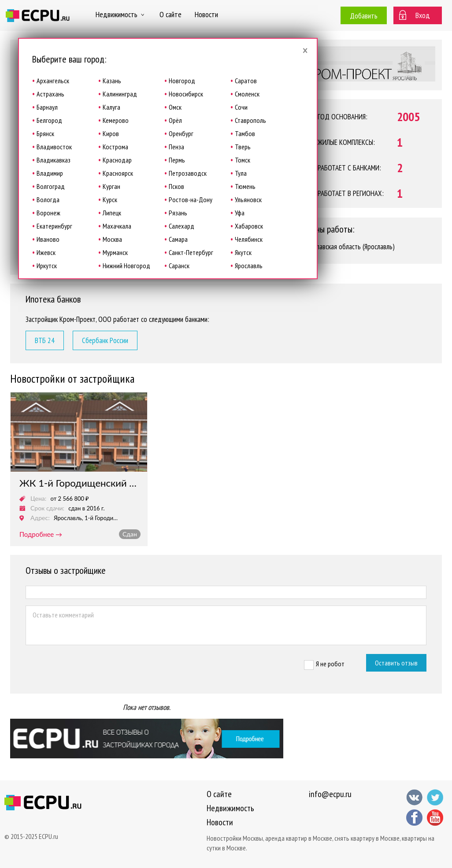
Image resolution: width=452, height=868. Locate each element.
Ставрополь (250, 120)
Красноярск (118, 173)
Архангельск (53, 81)
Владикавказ (54, 160)
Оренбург (181, 133)
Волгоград (51, 186)
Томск (243, 160)
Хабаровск (249, 226)
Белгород (49, 120)
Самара (178, 239)
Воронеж (48, 213)
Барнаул (47, 107)
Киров (111, 133)
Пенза (176, 147)
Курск (110, 199)
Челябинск (249, 239)
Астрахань (50, 94)
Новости (206, 14)
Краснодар (117, 160)
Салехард (182, 226)
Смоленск (247, 94)
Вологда (48, 199)
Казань (112, 81)
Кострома (115, 147)
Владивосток (54, 147)
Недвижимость (121, 14)
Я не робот (330, 664)
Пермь (177, 160)
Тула (241, 173)
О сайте (170, 14)
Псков (176, 186)
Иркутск (47, 266)
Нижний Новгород (126, 266)
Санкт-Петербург (191, 252)
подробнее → (41, 534)
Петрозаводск (188, 173)
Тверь (243, 147)
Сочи (241, 107)
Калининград (120, 94)
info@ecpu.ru (330, 794)
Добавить (364, 16)
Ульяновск (248, 199)
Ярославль (249, 266)
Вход (423, 15)
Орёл (175, 120)
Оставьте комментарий (226, 625)
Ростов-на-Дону (191, 199)
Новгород (182, 81)
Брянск (45, 133)
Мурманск (115, 252)
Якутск (243, 252)
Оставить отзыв (396, 663)
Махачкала (117, 226)
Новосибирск (186, 94)
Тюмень (245, 186)
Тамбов (245, 133)
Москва (112, 239)
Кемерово (116, 120)
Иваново (48, 239)
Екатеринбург (54, 226)
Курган (111, 186)
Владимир (50, 173)
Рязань (178, 213)
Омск (175, 107)
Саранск (179, 266)
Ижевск (46, 252)
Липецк (112, 213)
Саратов (246, 81)
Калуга (111, 107)
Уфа (240, 213)
